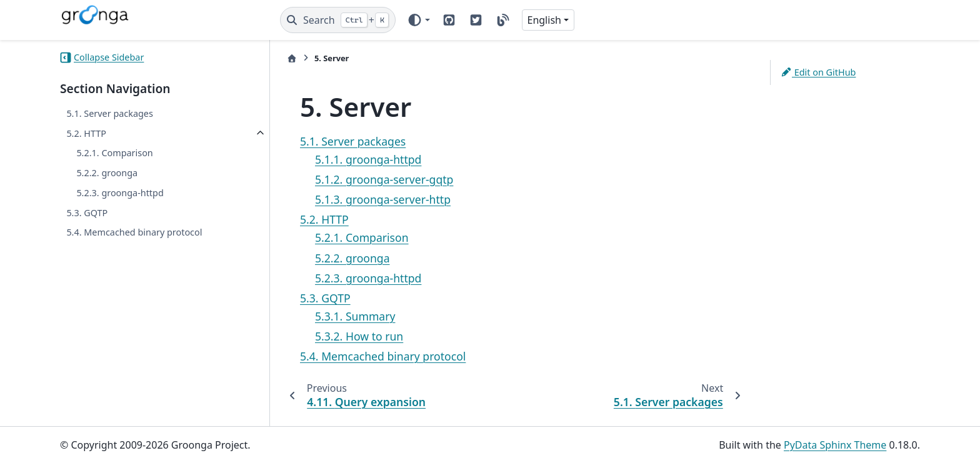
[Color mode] (418, 20)
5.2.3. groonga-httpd (120, 193)
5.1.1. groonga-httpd (368, 159)
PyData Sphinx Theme (835, 445)
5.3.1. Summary (355, 316)
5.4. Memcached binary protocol (134, 232)
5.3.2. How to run (359, 336)
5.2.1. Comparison (114, 153)
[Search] (338, 20)
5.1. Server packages (109, 113)
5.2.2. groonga (107, 173)
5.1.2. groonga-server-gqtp (384, 179)
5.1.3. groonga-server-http (383, 199)
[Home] (292, 58)
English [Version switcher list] (544, 20)
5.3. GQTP (87, 213)
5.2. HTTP (86, 133)
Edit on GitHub (818, 72)
